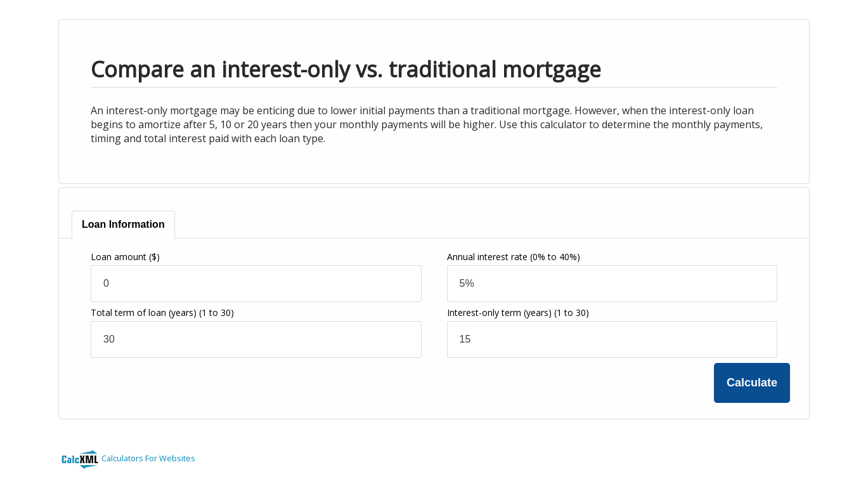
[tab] (123, 225)
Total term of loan (162, 312)
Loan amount (125, 257)
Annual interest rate (514, 257)
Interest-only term (518, 312)
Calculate (752, 383)
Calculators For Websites (148, 458)
